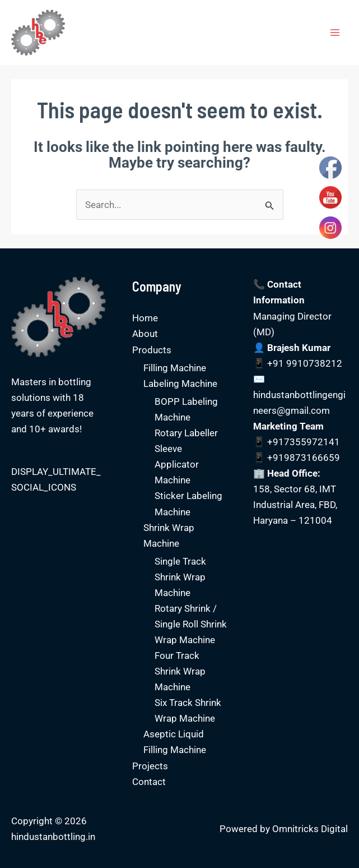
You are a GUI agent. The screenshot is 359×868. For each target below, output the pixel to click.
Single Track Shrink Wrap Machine (180, 577)
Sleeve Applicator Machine (177, 464)
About (145, 334)
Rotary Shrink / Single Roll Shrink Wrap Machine (191, 624)
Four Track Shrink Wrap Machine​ (180, 671)
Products (152, 350)
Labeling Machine (180, 384)
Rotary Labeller (186, 433)
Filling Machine (175, 368)
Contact (149, 782)
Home (145, 318)
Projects (150, 766)
